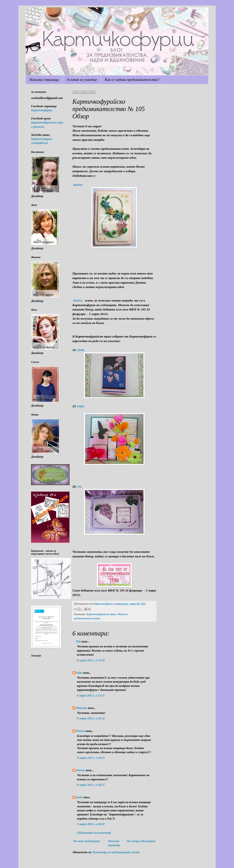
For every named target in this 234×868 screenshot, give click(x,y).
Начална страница (44, 80)
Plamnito (82, 708)
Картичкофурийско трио (101, 614)
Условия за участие (82, 80)
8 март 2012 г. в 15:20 (91, 660)
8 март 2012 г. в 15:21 (91, 696)
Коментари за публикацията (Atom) (116, 852)
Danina (81, 731)
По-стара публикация (141, 841)
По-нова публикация (86, 841)
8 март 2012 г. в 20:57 (91, 785)
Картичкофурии (42, 110)
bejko (81, 406)
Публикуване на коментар (94, 833)
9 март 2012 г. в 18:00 (91, 824)
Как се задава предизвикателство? (132, 80)
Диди (81, 350)
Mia (79, 641)
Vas (79, 487)
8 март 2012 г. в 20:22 (91, 718)
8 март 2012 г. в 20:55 (91, 758)
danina (78, 185)
